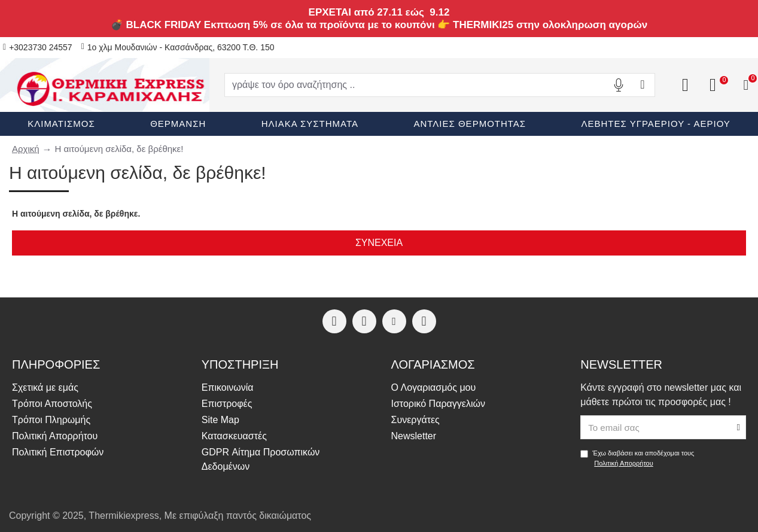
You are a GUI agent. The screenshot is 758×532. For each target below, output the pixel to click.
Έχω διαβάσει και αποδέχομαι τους (637, 459)
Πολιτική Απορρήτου (624, 463)
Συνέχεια (379, 243)
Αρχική (26, 149)
